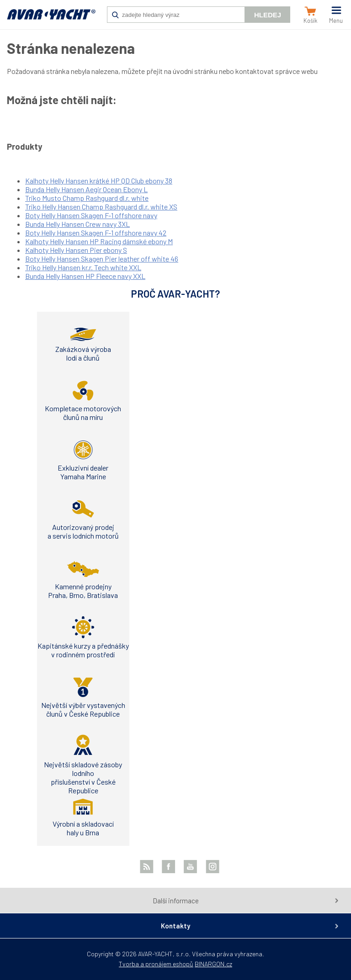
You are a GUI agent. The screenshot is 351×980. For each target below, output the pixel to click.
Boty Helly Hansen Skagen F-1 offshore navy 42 (96, 233)
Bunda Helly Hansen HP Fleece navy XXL (85, 276)
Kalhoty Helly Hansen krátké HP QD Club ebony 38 (99, 181)
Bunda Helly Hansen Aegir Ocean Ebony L (86, 189)
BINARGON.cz (213, 964)
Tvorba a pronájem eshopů (156, 964)
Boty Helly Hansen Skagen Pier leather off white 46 (102, 259)
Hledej (268, 15)
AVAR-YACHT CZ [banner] (51, 19)
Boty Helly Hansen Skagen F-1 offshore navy (91, 215)
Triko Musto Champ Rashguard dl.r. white (87, 198)
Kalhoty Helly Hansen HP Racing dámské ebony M (99, 241)
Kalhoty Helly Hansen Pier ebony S (76, 250)
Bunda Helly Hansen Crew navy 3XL (77, 224)
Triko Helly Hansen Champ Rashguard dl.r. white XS (101, 207)
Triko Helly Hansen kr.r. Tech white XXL (83, 267)
